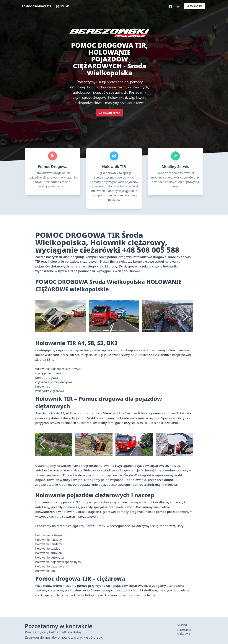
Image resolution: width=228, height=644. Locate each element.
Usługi (62, 6)
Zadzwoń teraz (109, 113)
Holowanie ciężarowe (184, 632)
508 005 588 (195, 6)
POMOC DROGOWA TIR (36, 6)
